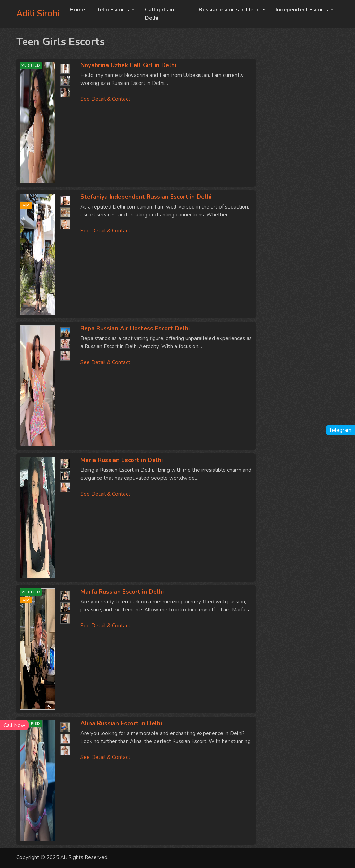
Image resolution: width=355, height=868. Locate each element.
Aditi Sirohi (38, 14)
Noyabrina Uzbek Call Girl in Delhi (128, 65)
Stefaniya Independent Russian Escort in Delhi (146, 197)
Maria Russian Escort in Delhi (122, 460)
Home (77, 10)
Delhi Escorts (113, 10)
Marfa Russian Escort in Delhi (122, 592)
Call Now (14, 725)
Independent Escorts (302, 10)
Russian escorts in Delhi (230, 10)
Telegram (340, 430)
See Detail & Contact (105, 99)
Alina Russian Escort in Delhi (121, 723)
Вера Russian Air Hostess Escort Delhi (135, 329)
